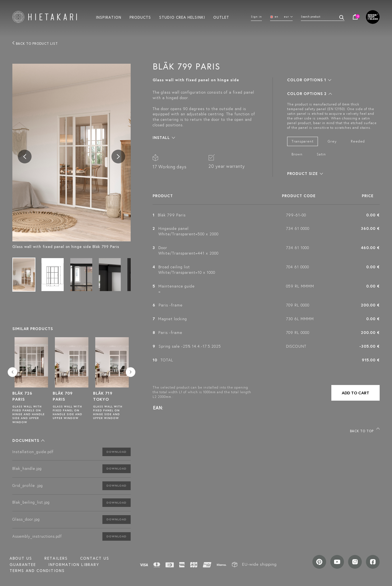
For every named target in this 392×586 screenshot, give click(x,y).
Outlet (221, 17)
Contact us (95, 558)
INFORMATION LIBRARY (74, 565)
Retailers (56, 558)
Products (140, 17)
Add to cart (355, 393)
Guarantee (23, 565)
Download (117, 452)
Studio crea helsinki (182, 17)
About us (21, 558)
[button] (28, 440)
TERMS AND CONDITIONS (37, 571)
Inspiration (109, 17)
